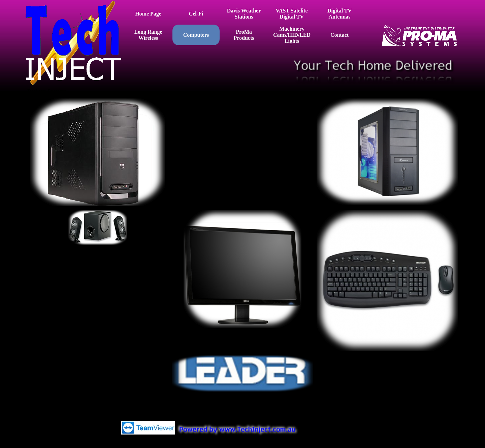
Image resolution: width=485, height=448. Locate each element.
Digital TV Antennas (339, 14)
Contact (339, 35)
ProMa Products (244, 35)
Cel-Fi (196, 14)
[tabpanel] (243, 116)
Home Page (148, 14)
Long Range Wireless (148, 35)
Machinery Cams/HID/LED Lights (292, 35)
